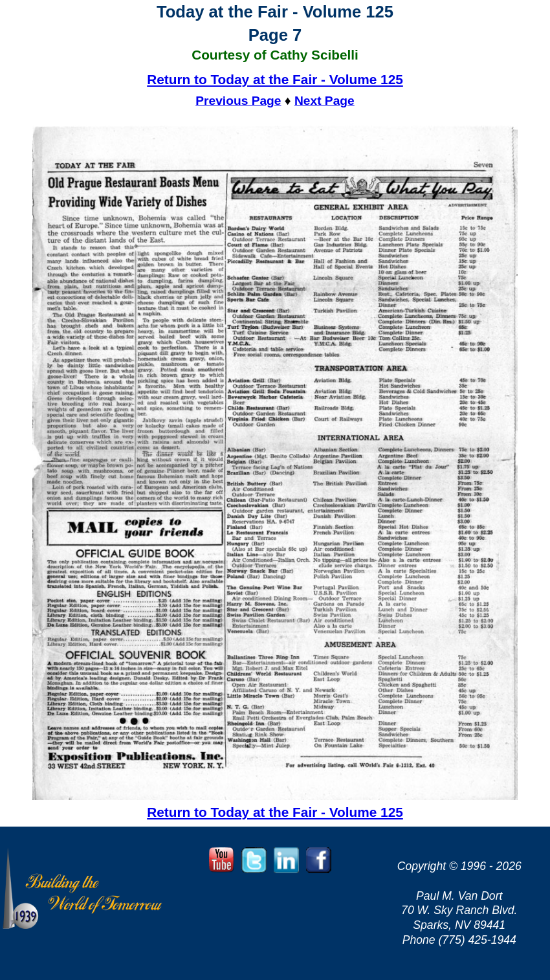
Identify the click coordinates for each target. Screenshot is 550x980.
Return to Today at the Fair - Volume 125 (275, 79)
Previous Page (238, 101)
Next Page (324, 101)
